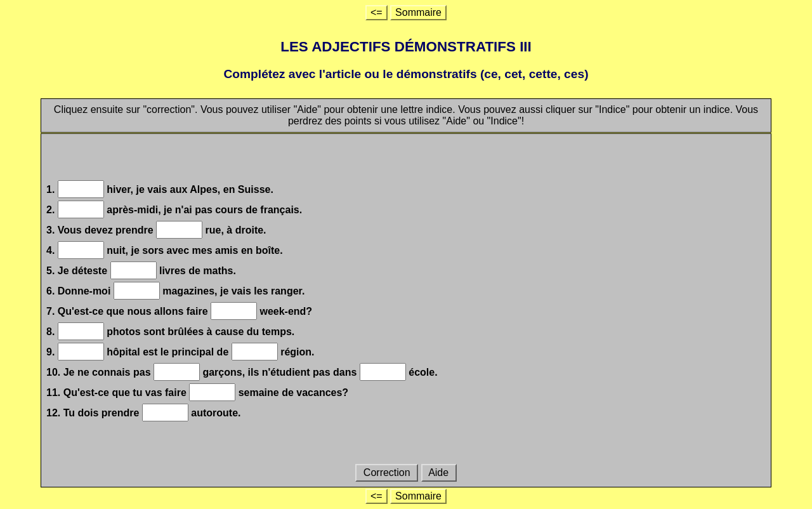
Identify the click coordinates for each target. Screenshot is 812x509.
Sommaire (418, 12)
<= (377, 12)
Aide (439, 473)
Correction (387, 473)
